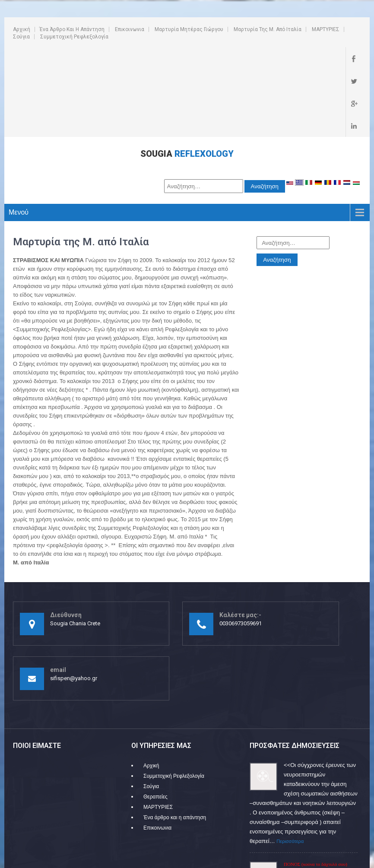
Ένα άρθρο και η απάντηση (72, 29)
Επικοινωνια (130, 29)
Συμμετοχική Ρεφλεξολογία (74, 37)
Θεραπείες (155, 729)
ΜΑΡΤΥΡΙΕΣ (326, 29)
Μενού (19, 145)
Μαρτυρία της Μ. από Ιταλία (268, 29)
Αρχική (22, 29)
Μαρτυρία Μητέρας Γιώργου (189, 29)
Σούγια (21, 37)
